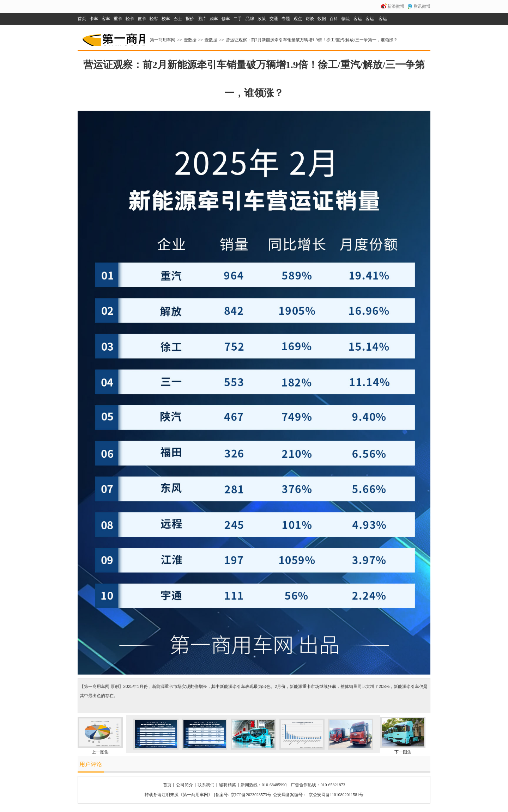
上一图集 (100, 752)
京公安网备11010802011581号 (336, 795)
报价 (190, 19)
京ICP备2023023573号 (251, 795)
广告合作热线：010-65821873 (318, 785)
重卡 (118, 19)
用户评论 (91, 764)
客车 (106, 19)
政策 (262, 19)
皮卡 (142, 19)
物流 (346, 19)
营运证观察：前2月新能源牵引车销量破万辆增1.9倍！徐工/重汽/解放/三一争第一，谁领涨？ (312, 40)
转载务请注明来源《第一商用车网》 (179, 795)
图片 (202, 19)
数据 (322, 19)
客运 (358, 19)
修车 (226, 19)
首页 (82, 19)
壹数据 (190, 40)
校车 (166, 19)
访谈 (310, 19)
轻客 (154, 19)
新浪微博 (396, 6)
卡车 (94, 19)
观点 (298, 19)
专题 (286, 19)
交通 (274, 19)
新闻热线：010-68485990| (264, 785)
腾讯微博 (422, 6)
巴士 (178, 19)
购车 (214, 19)
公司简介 (185, 785)
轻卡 (130, 19)
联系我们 (206, 785)
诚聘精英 (228, 785)
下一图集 (403, 752)
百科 (334, 19)
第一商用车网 (113, 37)
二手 (238, 19)
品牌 (250, 19)
